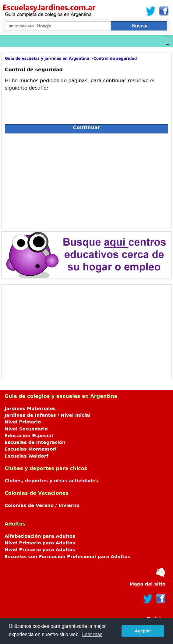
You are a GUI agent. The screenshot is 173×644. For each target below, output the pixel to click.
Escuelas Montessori (31, 449)
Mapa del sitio (147, 584)
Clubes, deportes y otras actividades (51, 481)
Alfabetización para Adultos (40, 536)
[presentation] (51, 105)
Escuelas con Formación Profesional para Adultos (67, 557)
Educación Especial (29, 436)
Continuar (87, 127)
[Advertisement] (59, 179)
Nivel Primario (23, 422)
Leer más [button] (92, 634)
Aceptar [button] (143, 631)
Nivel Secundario (26, 429)
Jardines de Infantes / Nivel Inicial (48, 415)
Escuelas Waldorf (26, 456)
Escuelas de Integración (35, 442)
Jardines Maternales (30, 409)
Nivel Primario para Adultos (40, 543)
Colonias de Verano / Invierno (42, 505)
